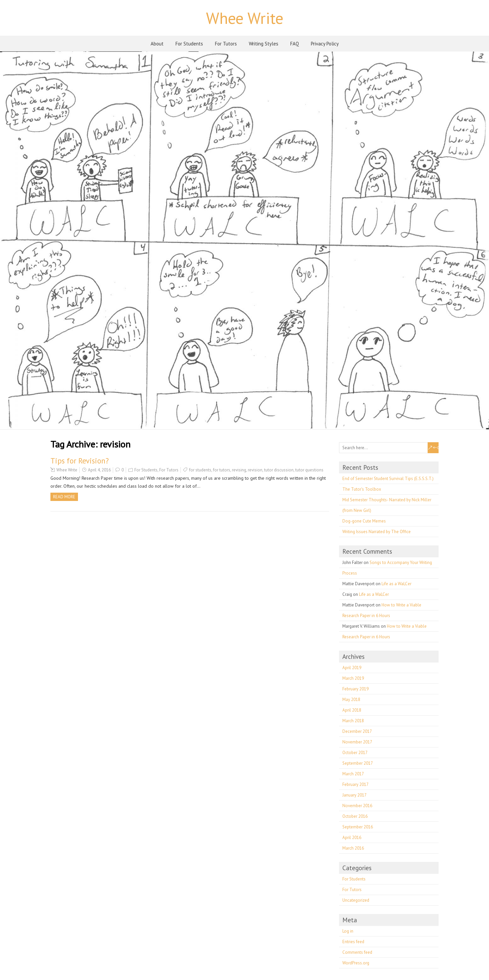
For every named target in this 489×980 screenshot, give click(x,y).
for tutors (222, 470)
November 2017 (357, 742)
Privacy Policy (325, 44)
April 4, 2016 (99, 470)
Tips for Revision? (80, 461)
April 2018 (352, 710)
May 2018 (351, 700)
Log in (348, 931)
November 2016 (357, 806)
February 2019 (355, 689)
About (157, 44)
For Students (189, 44)
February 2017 (355, 784)
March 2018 (353, 721)
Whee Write (245, 18)
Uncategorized (356, 900)
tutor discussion (279, 470)
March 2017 (353, 774)
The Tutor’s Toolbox (362, 489)
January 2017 (354, 795)
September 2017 (358, 763)
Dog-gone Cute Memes (364, 521)
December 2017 (357, 731)
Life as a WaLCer (396, 584)
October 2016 (355, 816)
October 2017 (355, 753)
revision (255, 470)
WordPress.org (356, 963)
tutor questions (309, 470)
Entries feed (353, 942)
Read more (64, 497)
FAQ (295, 44)
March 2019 (353, 678)
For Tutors (226, 44)
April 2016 (352, 838)
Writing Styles (264, 44)
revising (239, 470)
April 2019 (352, 668)
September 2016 (358, 827)
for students (200, 470)
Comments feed (357, 952)
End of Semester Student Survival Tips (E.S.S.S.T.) (388, 479)
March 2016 (353, 848)
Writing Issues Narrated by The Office (377, 532)
